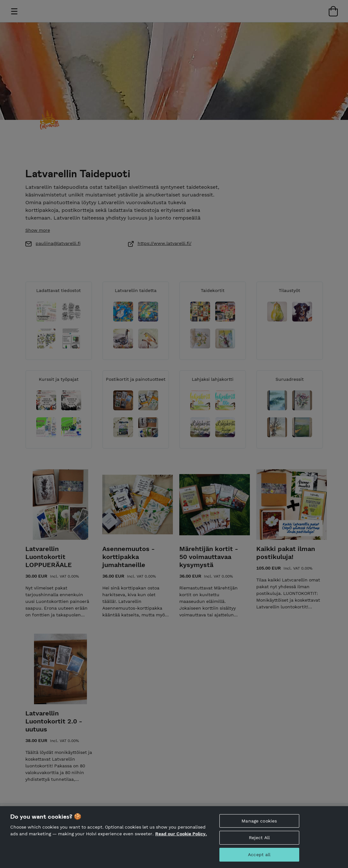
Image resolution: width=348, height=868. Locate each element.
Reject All (259, 838)
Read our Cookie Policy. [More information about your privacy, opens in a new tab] (181, 834)
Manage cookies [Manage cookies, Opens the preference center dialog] (259, 821)
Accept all (259, 855)
